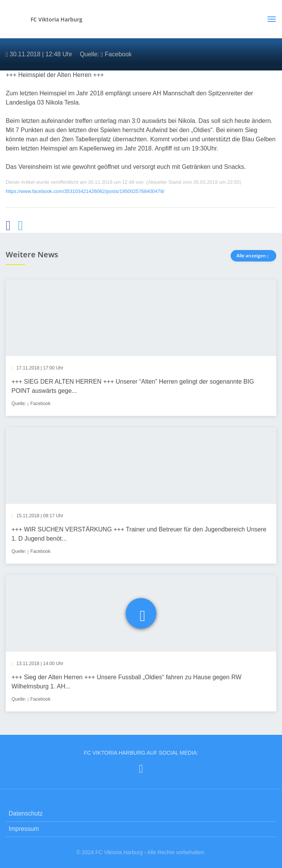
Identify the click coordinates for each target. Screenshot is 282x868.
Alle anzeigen (253, 256)
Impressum (24, 829)
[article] (141, 348)
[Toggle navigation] (269, 19)
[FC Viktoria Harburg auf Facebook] (141, 769)
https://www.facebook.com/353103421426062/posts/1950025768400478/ (85, 191)
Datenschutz (26, 813)
